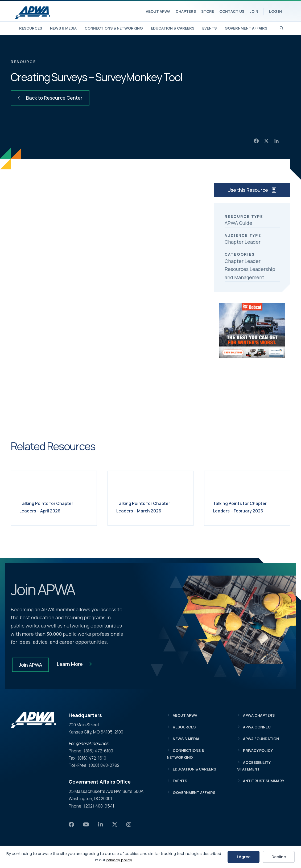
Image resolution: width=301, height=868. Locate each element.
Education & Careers (173, 28)
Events (209, 28)
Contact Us (232, 11)
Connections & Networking (114, 28)
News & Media (63, 28)
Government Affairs (246, 28)
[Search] (282, 28)
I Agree (244, 857)
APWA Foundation (261, 739)
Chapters (186, 11)
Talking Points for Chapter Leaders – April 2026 (53, 507)
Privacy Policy (258, 750)
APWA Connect (258, 727)
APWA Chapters (259, 715)
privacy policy (119, 860)
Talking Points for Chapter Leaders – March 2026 (150, 507)
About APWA (158, 11)
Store (208, 11)
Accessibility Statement (254, 766)
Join (254, 11)
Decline (279, 857)
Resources (31, 28)
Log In (275, 11)
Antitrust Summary (264, 781)
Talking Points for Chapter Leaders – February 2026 (246, 507)
